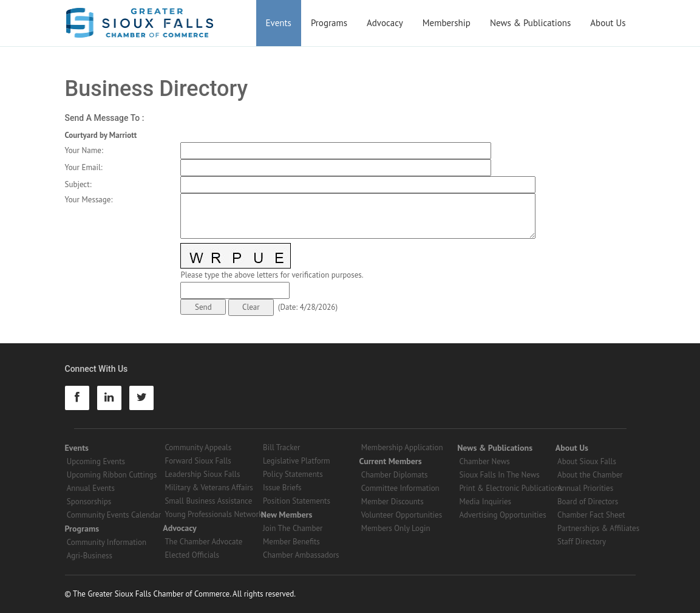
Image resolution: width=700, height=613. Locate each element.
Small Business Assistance (208, 501)
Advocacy (385, 23)
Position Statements (297, 501)
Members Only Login (396, 528)
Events (279, 23)
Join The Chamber (293, 528)
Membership (447, 23)
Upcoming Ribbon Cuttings (112, 475)
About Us (608, 23)
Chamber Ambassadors (301, 555)
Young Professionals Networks (215, 514)
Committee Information (400, 488)
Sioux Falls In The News (499, 475)
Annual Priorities (585, 488)
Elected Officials (192, 555)
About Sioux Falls (587, 461)
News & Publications (530, 23)
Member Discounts (392, 502)
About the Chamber (590, 475)
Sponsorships (89, 502)
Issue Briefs (282, 488)
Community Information (107, 542)
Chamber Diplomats (395, 475)
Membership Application (402, 447)
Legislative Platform (297, 461)
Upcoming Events (96, 461)
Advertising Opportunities (502, 515)
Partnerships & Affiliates (598, 528)
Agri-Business (90, 556)
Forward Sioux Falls (198, 461)
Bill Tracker (281, 447)
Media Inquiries (485, 502)
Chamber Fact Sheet (591, 515)
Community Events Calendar (114, 515)
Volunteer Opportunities (402, 515)
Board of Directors (588, 502)
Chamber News (484, 461)
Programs (329, 23)
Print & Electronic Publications (511, 488)
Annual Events (91, 488)
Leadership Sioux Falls (202, 474)
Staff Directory (582, 542)
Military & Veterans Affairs (209, 488)
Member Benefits (291, 542)
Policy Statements (293, 474)
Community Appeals (198, 447)
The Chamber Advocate (203, 542)
